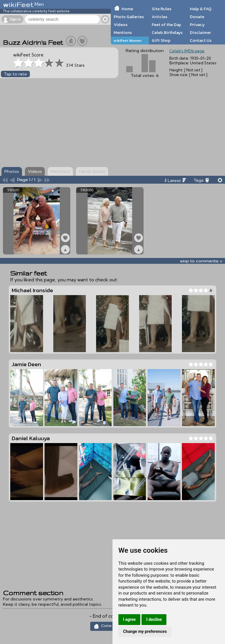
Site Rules (162, 9)
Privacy (197, 25)
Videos (121, 25)
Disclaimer (200, 32)
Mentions (123, 32)
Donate (197, 17)
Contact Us (201, 40)
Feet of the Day (167, 25)
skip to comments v (201, 261)
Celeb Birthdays (167, 32)
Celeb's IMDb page (187, 51)
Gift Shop (161, 40)
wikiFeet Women (128, 41)
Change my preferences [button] (145, 631)
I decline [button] (154, 619)
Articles (160, 17)
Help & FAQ (201, 9)
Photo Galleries (129, 17)
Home (127, 9)
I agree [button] (129, 619)
